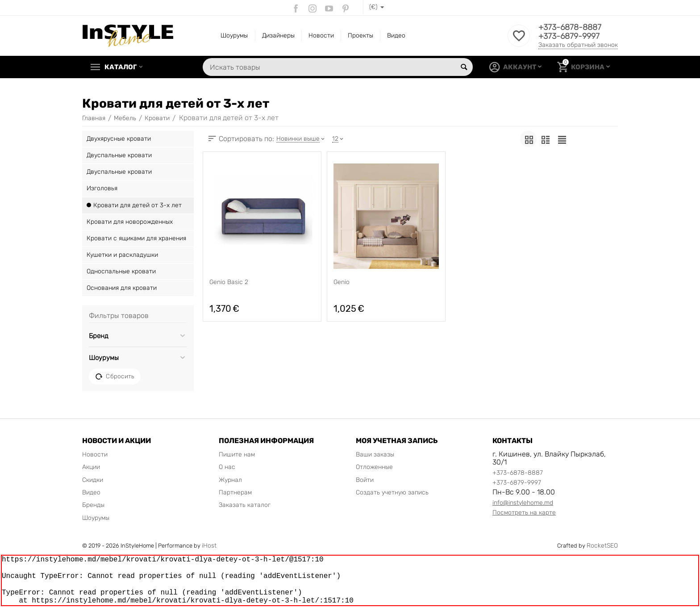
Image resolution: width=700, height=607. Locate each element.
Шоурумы (234, 36)
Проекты (360, 36)
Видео (396, 36)
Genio (342, 282)
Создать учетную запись (392, 492)
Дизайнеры (278, 36)
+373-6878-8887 (570, 27)
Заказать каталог (245, 505)
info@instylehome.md (523, 503)
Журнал (230, 480)
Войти (365, 480)
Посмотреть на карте (524, 513)
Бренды (93, 505)
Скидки (93, 480)
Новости (321, 36)
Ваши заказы (375, 454)
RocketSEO (602, 546)
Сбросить (115, 377)
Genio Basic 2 (229, 282)
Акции (91, 467)
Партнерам (235, 492)
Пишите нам (237, 454)
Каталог (121, 67)
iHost (209, 546)
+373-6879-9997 (569, 36)
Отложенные (374, 467)
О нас (227, 467)
